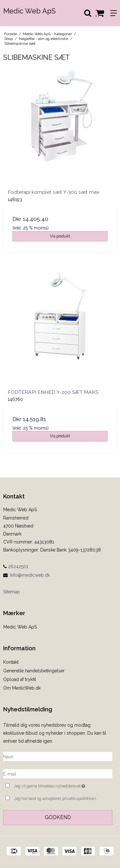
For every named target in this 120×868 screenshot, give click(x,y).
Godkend (58, 817)
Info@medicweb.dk (30, 575)
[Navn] (58, 756)
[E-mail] (58, 774)
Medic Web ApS (29, 11)
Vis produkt (60, 236)
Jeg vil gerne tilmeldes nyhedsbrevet (55, 785)
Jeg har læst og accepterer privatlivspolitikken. (56, 798)
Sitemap (12, 592)
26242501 (16, 567)
